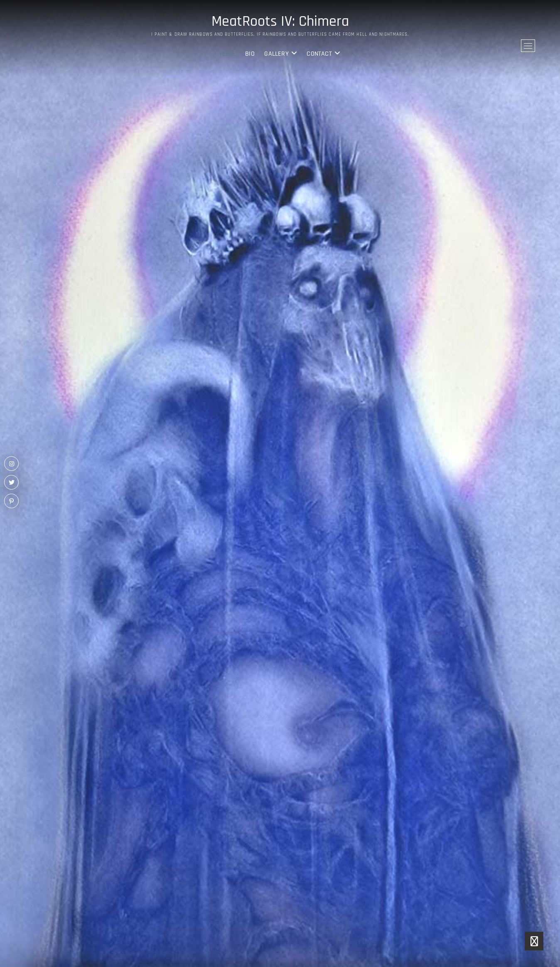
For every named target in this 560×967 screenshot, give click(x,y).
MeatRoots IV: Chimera (280, 22)
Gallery (276, 54)
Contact (319, 54)
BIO (250, 54)
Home (228, 54)
